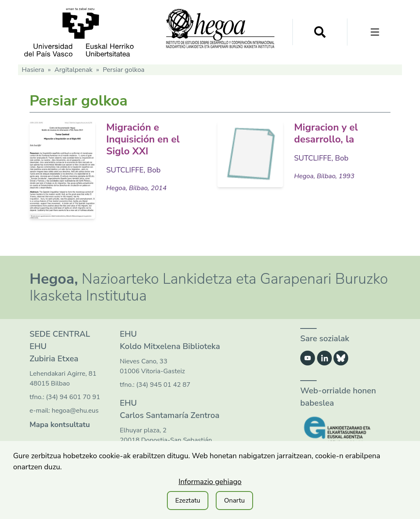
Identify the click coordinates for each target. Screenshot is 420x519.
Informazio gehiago (210, 482)
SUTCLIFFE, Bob (134, 170)
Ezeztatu (188, 501)
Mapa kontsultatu (60, 425)
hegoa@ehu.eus (75, 411)
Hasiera (33, 70)
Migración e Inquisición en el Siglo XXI (143, 139)
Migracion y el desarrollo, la (326, 133)
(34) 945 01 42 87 (163, 385)
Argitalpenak (74, 70)
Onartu (234, 501)
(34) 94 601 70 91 (73, 397)
